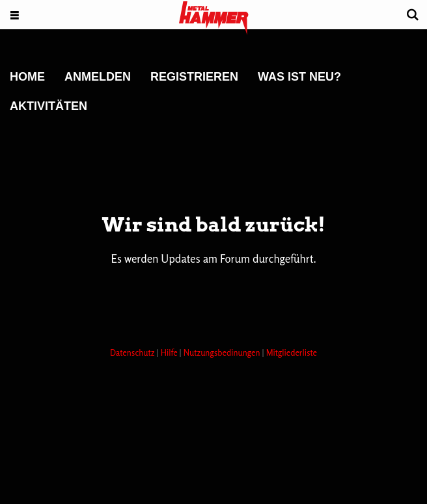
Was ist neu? (299, 77)
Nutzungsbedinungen (223, 352)
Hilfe (170, 352)
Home (27, 77)
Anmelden (98, 77)
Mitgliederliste (292, 352)
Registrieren (194, 77)
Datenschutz (133, 352)
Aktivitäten (48, 106)
